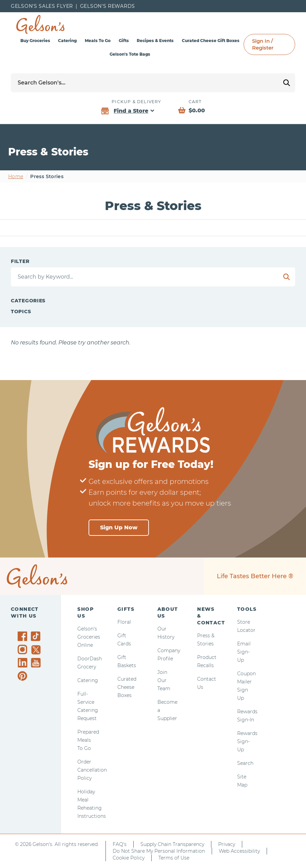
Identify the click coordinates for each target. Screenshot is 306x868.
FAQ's (120, 844)
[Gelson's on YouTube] (37, 664)
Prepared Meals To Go (88, 740)
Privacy (227, 844)
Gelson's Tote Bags (130, 54)
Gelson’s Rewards (108, 6)
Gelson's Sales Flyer (42, 6)
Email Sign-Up (244, 652)
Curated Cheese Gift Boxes (211, 41)
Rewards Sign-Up (247, 741)
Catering (67, 41)
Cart (195, 102)
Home (16, 176)
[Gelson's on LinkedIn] (24, 663)
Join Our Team (164, 680)
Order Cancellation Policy (92, 770)
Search (245, 763)
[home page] (40, 24)
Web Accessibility (239, 851)
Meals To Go (98, 41)
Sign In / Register (263, 44)
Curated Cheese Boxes (127, 687)
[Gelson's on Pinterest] (24, 676)
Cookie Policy (129, 858)
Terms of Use (174, 858)
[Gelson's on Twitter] (37, 650)
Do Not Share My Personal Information (159, 851)
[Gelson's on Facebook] (24, 636)
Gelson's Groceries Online (89, 637)
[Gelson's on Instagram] (24, 649)
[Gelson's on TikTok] (37, 638)
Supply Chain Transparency (172, 844)
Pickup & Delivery (136, 102)
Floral (124, 622)
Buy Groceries (35, 41)
